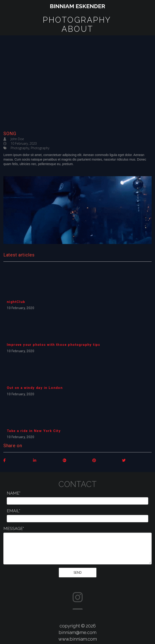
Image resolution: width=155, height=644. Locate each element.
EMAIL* (14, 511)
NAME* (14, 493)
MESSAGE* (14, 528)
